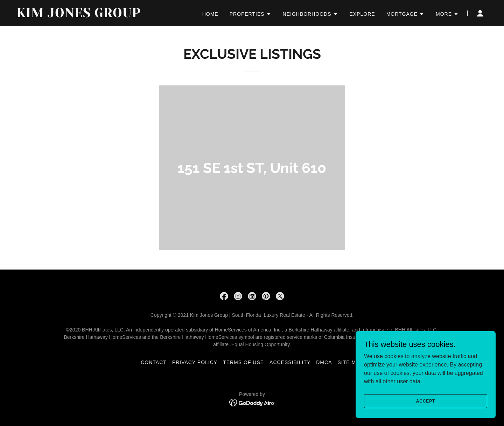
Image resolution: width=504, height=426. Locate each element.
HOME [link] (210, 14)
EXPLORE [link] (362, 14)
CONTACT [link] (154, 362)
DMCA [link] (324, 362)
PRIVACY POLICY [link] (195, 362)
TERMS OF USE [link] (243, 362)
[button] (251, 14)
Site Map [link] (350, 362)
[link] (99, 15)
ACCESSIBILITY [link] (290, 362)
